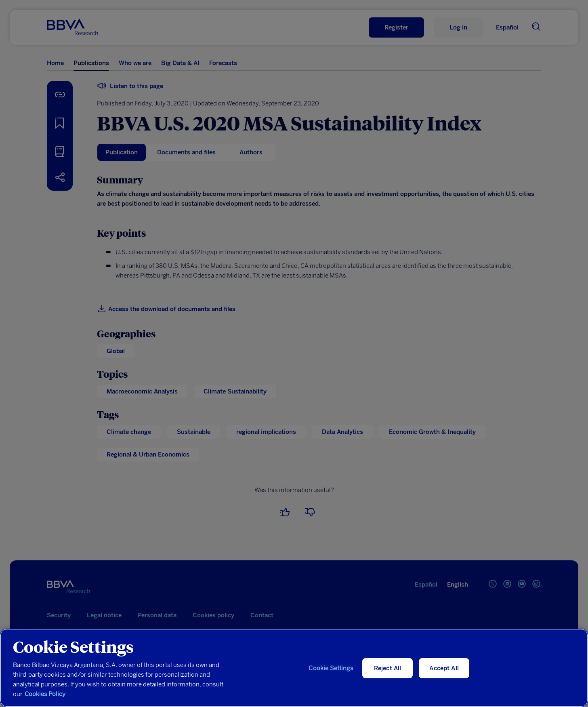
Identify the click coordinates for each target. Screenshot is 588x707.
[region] (294, 668)
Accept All (444, 668)
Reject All (388, 668)
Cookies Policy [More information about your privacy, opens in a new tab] (45, 694)
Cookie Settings (331, 668)
